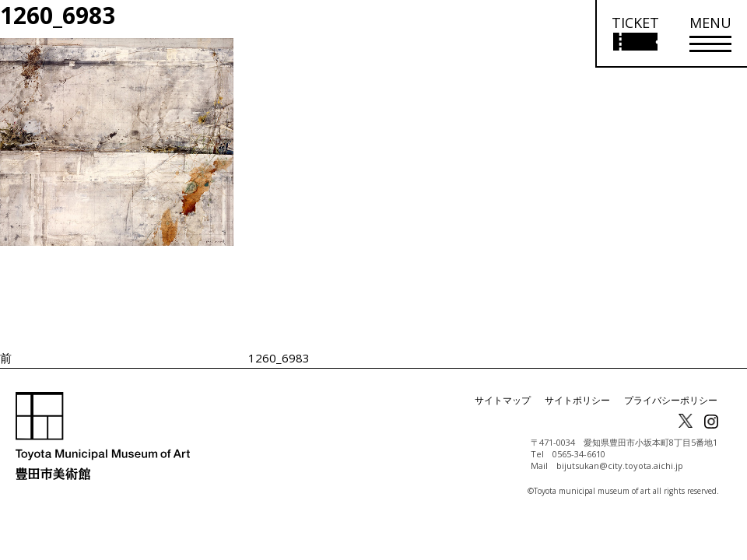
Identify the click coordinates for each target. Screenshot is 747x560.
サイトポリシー (577, 400)
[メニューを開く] (710, 34)
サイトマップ (503, 400)
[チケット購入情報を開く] (635, 34)
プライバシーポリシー (671, 400)
